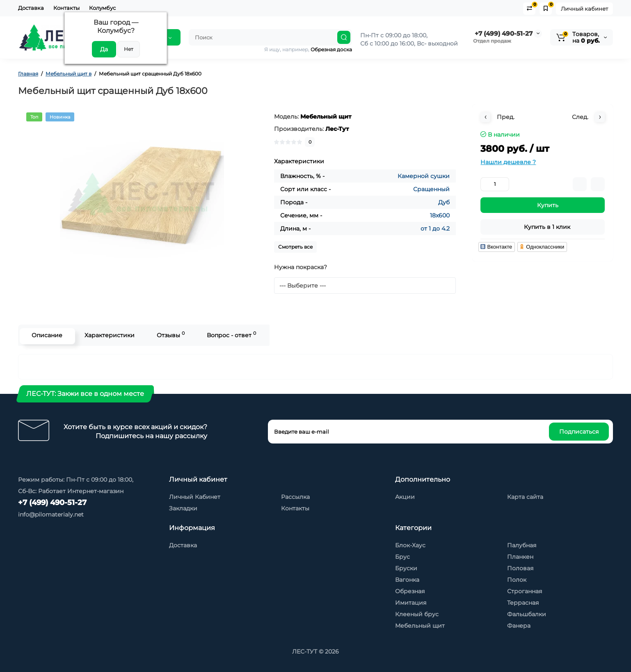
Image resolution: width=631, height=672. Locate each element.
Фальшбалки (527, 614)
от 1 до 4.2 (435, 229)
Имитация (411, 603)
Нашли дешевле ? (508, 162)
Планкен (520, 557)
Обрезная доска (331, 49)
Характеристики (108, 335)
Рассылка (295, 497)
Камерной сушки (424, 176)
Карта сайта (525, 497)
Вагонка (407, 580)
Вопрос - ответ (230, 335)
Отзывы (169, 335)
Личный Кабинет (195, 497)
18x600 (440, 215)
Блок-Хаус (410, 545)
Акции (405, 497)
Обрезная (410, 591)
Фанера (519, 626)
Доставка (31, 8)
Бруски (406, 568)
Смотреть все (295, 247)
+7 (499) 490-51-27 (503, 33)
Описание (45, 335)
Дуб (444, 202)
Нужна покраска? (301, 267)
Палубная (522, 545)
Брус (402, 557)
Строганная (525, 591)
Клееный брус (417, 614)
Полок (517, 580)
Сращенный (431, 189)
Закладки (183, 508)
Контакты (66, 8)
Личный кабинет (584, 9)
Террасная (523, 603)
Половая (520, 568)
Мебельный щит (420, 626)
